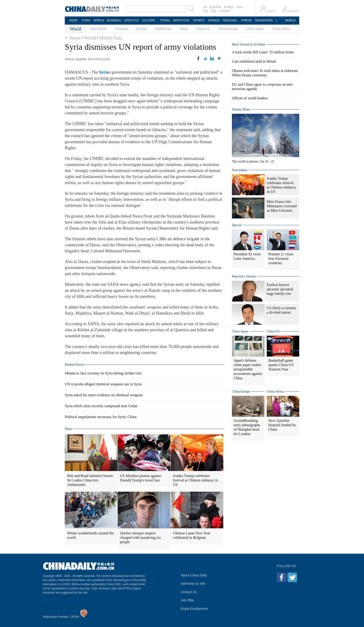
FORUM (246, 20)
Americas (122, 29)
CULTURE (149, 20)
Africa (184, 29)
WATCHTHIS (181, 20)
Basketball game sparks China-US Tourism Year (281, 365)
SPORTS (199, 20)
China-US (203, 29)
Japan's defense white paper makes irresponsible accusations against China (248, 369)
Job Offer (187, 600)
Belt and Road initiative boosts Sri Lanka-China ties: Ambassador (90, 480)
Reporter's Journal (244, 276)
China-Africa (281, 29)
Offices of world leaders (250, 98)
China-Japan (255, 29)
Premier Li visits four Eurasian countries (281, 258)
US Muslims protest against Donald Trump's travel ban (141, 478)
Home (75, 38)
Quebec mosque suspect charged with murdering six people (140, 538)
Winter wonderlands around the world (91, 535)
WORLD (99, 20)
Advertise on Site (193, 584)
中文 (206, 11)
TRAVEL (165, 20)
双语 (214, 11)
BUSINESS (114, 20)
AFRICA (229, 7)
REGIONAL (230, 20)
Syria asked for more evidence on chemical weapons (104, 395)
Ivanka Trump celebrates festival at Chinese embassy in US (195, 480)
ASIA (239, 7)
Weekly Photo (241, 109)
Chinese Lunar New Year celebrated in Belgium (192, 535)
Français (224, 11)
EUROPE (215, 7)
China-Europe (228, 29)
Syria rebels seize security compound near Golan (101, 406)
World (90, 38)
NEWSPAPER (264, 20)
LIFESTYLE (131, 20)
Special (237, 225)
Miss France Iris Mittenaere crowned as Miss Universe (282, 206)
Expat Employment (195, 609)
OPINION (214, 20)
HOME (73, 20)
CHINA (86, 20)
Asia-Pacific (99, 29)
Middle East (163, 29)
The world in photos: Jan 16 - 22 (253, 161)
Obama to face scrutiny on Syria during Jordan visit (103, 373)
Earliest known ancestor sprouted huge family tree (280, 289)
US (205, 7)
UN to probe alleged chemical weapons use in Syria (103, 384)
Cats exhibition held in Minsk (254, 61)
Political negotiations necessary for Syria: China (101, 417)
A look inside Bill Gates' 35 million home (263, 52)
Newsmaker (240, 170)
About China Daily (194, 575)
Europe (142, 29)
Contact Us (189, 592)
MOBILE (290, 20)
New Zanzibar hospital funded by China (282, 425)
